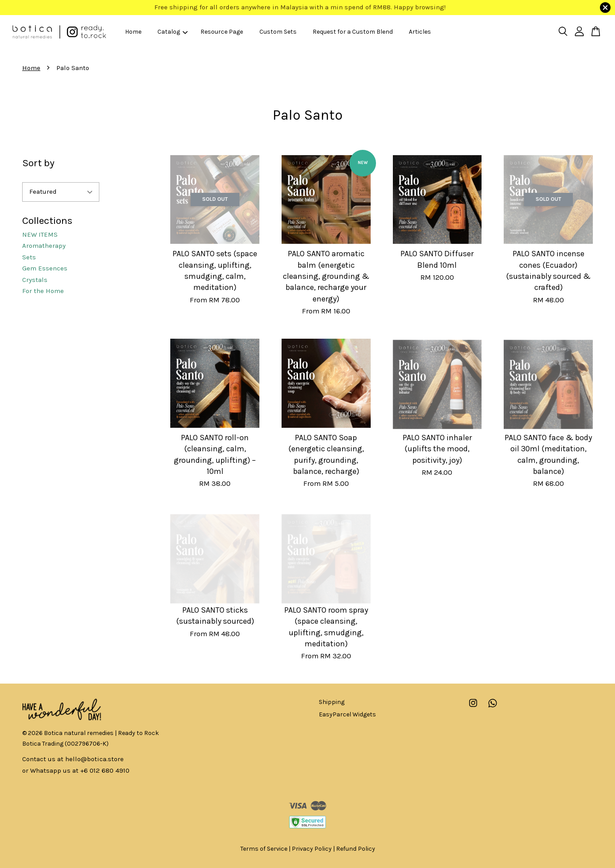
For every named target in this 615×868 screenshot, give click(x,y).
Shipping (332, 702)
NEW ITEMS (40, 235)
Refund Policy (356, 849)
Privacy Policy (312, 849)
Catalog (172, 32)
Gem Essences (45, 268)
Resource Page (222, 32)
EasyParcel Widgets (347, 714)
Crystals (35, 280)
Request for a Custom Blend (353, 32)
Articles (420, 32)
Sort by (38, 163)
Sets (29, 257)
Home (133, 32)
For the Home (43, 291)
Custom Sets (278, 32)
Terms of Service (264, 849)
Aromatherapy (44, 246)
